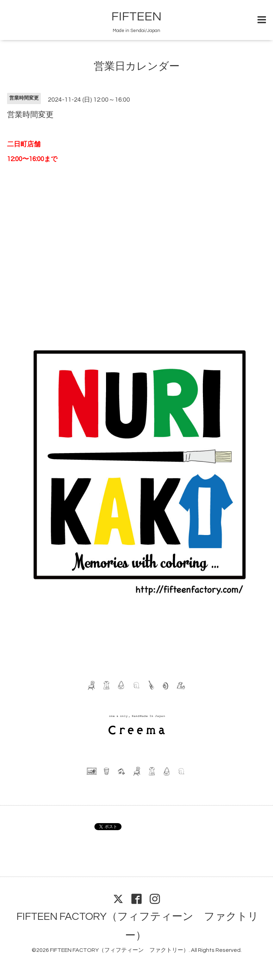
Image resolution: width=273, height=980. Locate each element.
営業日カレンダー (137, 66)
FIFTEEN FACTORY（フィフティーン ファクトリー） (119, 950)
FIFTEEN (136, 17)
